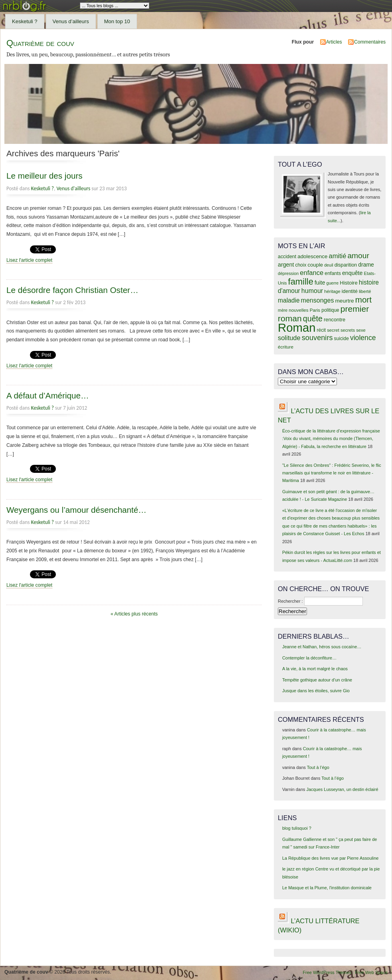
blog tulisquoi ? (297, 828)
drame (366, 265)
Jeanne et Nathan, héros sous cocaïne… (322, 647)
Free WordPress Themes (327, 972)
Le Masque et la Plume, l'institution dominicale (327, 888)
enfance (312, 273)
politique (330, 310)
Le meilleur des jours (45, 176)
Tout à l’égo (318, 767)
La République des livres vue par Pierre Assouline (330, 858)
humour (312, 291)
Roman (297, 328)
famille (301, 282)
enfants (333, 273)
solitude (289, 338)
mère (283, 310)
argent (286, 265)
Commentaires (370, 42)
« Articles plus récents (134, 614)
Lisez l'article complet (29, 260)
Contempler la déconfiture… (309, 658)
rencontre (335, 320)
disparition (346, 265)
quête (313, 319)
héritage (332, 291)
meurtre (344, 301)
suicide (342, 339)
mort (363, 300)
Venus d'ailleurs (73, 188)
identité (350, 291)
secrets (348, 330)
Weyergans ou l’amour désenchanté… (76, 510)
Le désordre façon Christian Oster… (72, 290)
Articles (334, 42)
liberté (365, 291)
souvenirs (317, 338)
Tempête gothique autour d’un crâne (317, 680)
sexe (361, 330)
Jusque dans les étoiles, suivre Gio (316, 691)
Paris (315, 310)
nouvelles (298, 310)
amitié (338, 256)
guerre (332, 283)
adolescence (312, 256)
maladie (289, 300)
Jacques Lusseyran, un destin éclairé (343, 789)
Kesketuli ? (25, 21)
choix (301, 265)
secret (333, 330)
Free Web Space (371, 972)
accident (287, 257)
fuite (320, 283)
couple (315, 265)
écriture (286, 347)
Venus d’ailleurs (71, 21)
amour (358, 256)
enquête (352, 273)
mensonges (318, 300)
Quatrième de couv (40, 43)
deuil (329, 265)
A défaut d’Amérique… (48, 395)
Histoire (348, 283)
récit (322, 330)
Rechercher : (290, 601)
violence (363, 338)
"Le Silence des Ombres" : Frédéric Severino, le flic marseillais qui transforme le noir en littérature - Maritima (332, 473)
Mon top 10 (117, 21)
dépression (288, 273)
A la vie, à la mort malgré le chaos (315, 669)
